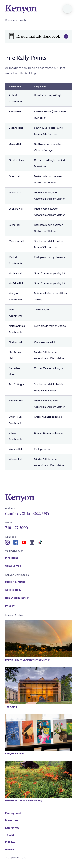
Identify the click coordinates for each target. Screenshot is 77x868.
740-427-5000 (16, 528)
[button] (67, 9)
